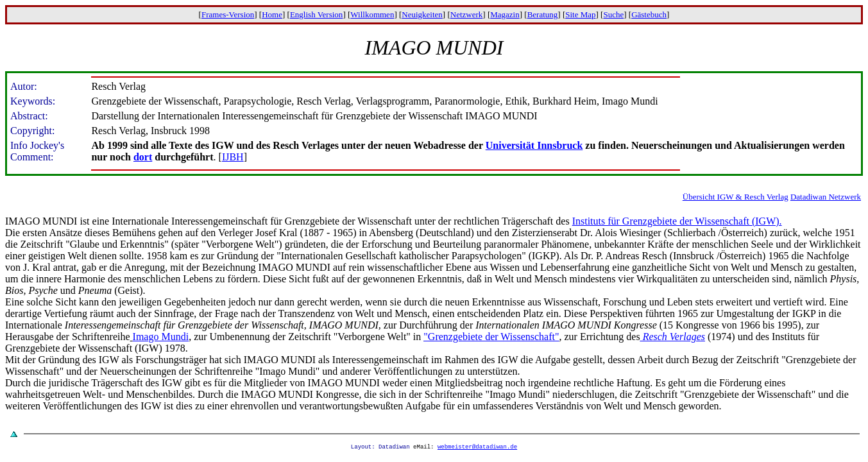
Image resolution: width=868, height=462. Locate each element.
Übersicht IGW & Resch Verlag (736, 197)
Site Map (580, 14)
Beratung (543, 14)
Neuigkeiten (422, 14)
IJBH (233, 157)
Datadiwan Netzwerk (826, 197)
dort (143, 157)
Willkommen (372, 14)
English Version (316, 14)
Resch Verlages (673, 337)
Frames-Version (228, 14)
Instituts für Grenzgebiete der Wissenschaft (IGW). (677, 221)
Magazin (505, 14)
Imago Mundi (161, 337)
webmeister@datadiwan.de (477, 448)
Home (272, 14)
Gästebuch (649, 14)
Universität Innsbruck (534, 145)
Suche (613, 14)
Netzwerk (467, 14)
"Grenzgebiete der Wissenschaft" (491, 337)
